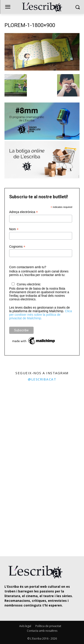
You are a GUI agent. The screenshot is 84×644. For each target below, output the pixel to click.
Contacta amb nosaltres (42, 631)
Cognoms (17, 247)
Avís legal (25, 626)
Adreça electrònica (24, 212)
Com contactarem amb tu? (28, 267)
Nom (14, 229)
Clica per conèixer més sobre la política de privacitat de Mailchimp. (41, 315)
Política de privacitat (48, 626)
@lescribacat (42, 379)
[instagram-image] (20, 405)
